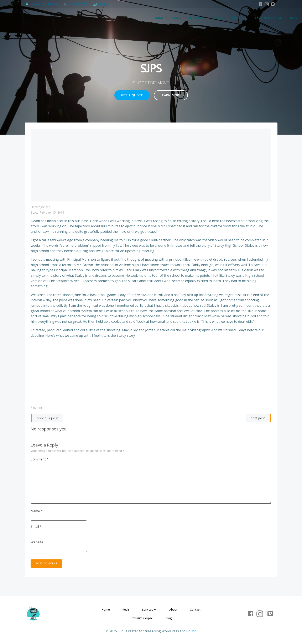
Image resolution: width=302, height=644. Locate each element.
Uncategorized (41, 207)
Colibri (191, 632)
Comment (40, 459)
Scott (34, 213)
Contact (239, 18)
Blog (294, 18)
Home (159, 18)
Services (197, 18)
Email (36, 527)
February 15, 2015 (52, 213)
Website (37, 542)
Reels (176, 18)
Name (37, 511)
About (219, 18)
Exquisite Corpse (268, 18)
